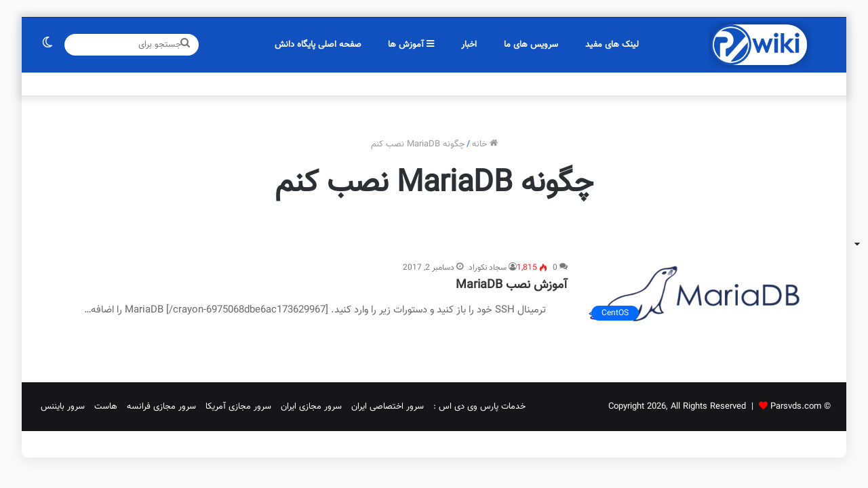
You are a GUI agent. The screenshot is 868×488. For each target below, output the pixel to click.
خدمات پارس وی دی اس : (479, 407)
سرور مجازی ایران (311, 407)
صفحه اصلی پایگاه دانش (318, 45)
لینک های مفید (612, 45)
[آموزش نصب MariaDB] (697, 294)
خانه (485, 144)
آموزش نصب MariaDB (512, 285)
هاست (106, 407)
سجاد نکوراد (488, 268)
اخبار (469, 45)
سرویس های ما (531, 45)
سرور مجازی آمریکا (238, 407)
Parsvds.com (796, 407)
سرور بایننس (63, 407)
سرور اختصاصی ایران (388, 407)
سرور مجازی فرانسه (161, 407)
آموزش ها (411, 45)
